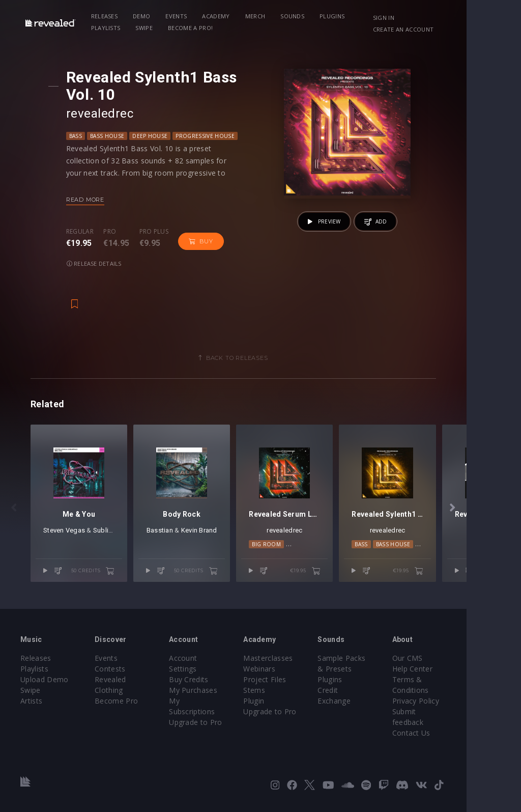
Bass (80, 136)
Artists (31, 705)
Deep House (154, 136)
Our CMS (453, 663)
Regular (84, 232)
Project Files (292, 684)
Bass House (112, 136)
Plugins (339, 16)
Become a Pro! (152, 28)
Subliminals (111, 544)
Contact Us (457, 727)
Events (183, 16)
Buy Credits (207, 673)
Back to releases (264, 358)
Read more (90, 200)
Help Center (458, 673)
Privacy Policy (461, 705)
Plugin (281, 705)
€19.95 (346, 585)
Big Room (294, 558)
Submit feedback (466, 716)
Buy (205, 241)
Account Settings (216, 663)
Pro (114, 232)
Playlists (381, 16)
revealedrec (104, 114)
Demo (148, 16)
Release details (99, 263)
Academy (222, 16)
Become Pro (125, 695)
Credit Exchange (382, 695)
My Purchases (211, 684)
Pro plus (158, 232)
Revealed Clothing (135, 684)
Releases (111, 16)
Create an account (447, 29)
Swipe (106, 28)
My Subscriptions (216, 695)
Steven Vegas (64, 544)
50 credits (106, 585)
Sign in (428, 18)
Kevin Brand (220, 544)
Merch (262, 16)
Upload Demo (45, 684)
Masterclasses (295, 663)
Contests (119, 673)
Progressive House (209, 136)
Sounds (299, 16)
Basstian (180, 544)
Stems (282, 695)
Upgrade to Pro (214, 705)
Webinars (287, 673)
